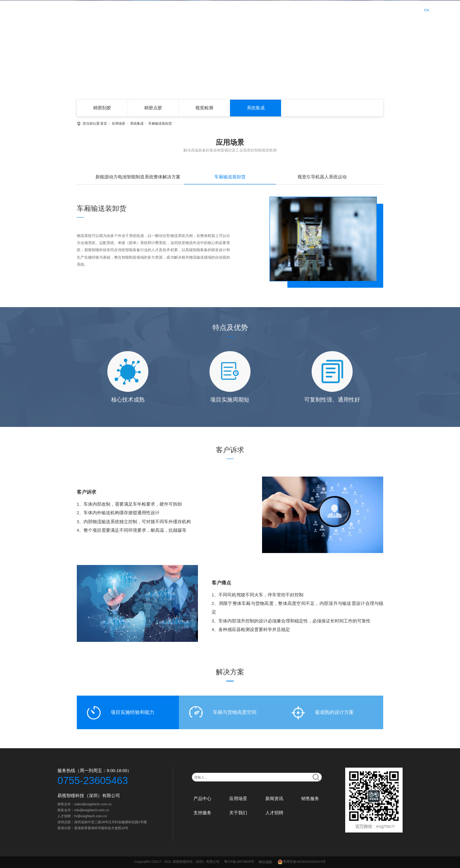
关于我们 (337, 10)
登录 (393, 10)
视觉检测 (204, 108)
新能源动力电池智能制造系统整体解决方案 (138, 177)
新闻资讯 (259, 10)
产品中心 (208, 10)
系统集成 (256, 108)
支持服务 (311, 10)
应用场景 (234, 10)
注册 (407, 10)
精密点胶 (153, 108)
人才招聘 (362, 10)
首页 (186, 10)
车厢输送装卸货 (160, 124)
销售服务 (285, 10)
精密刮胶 (102, 108)
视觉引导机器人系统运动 (322, 177)
